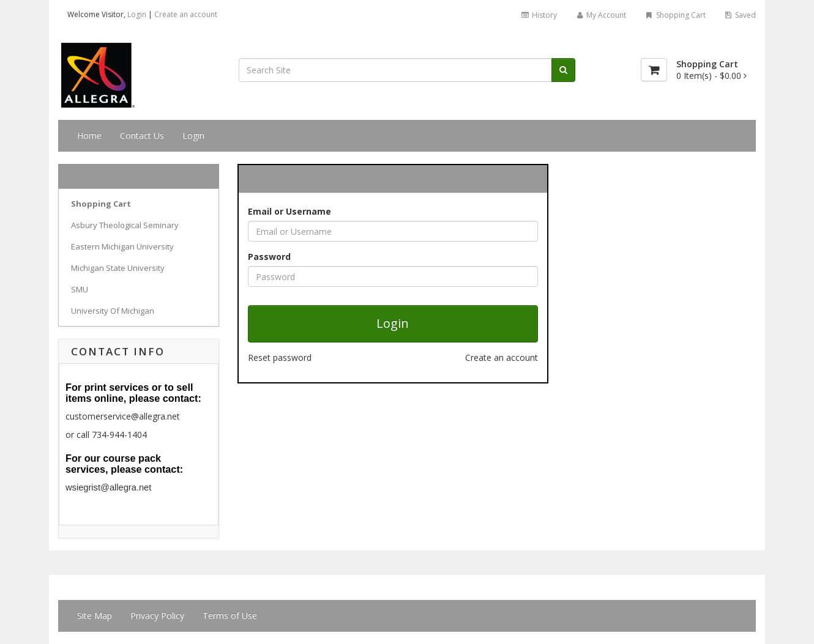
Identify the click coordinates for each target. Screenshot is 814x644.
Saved (740, 15)
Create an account (186, 14)
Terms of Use (230, 616)
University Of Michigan (113, 311)
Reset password (280, 357)
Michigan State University (118, 268)
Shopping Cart (675, 15)
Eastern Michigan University (122, 246)
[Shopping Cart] (654, 70)
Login (137, 14)
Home (89, 135)
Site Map (95, 616)
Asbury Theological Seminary (125, 225)
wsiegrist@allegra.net (108, 487)
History (538, 15)
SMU (80, 289)
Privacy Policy (157, 616)
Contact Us (142, 135)
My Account (601, 15)
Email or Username (289, 211)
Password (269, 257)
